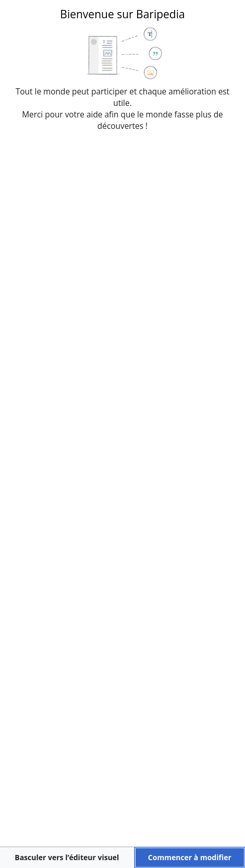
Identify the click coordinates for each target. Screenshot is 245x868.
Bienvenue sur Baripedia (122, 14)
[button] (67, 858)
